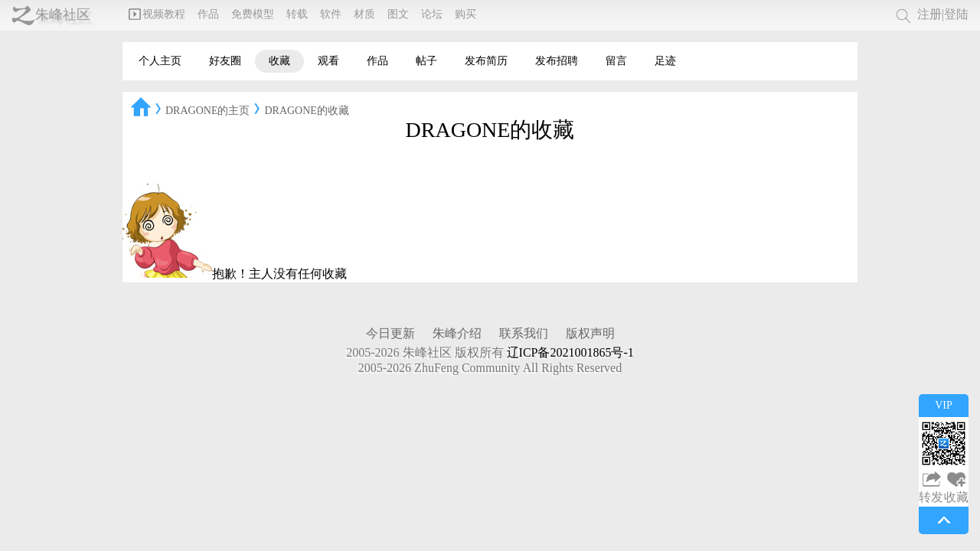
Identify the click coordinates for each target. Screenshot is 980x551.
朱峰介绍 (457, 333)
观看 (328, 61)
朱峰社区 (63, 15)
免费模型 (253, 14)
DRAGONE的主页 (207, 111)
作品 (208, 14)
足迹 (665, 61)
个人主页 (160, 61)
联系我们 (524, 333)
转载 (297, 14)
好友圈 (225, 61)
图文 (398, 14)
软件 (331, 14)
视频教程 (157, 14)
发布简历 (486, 61)
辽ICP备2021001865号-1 (570, 352)
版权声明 (590, 333)
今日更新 (390, 333)
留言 (616, 61)
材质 (364, 14)
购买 (465, 14)
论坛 (432, 14)
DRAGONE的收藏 (306, 111)
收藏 (279, 61)
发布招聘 (557, 61)
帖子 (426, 61)
